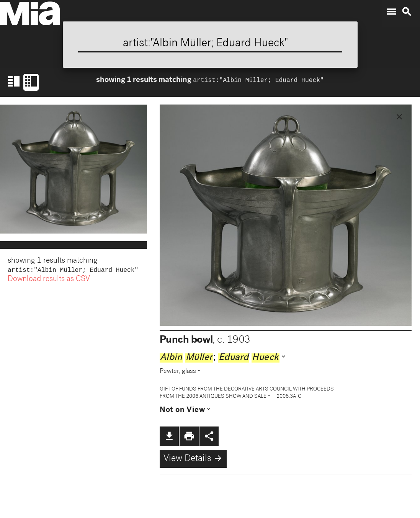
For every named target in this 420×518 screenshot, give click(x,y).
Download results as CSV (49, 280)
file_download (169, 436)
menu (391, 12)
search (407, 12)
